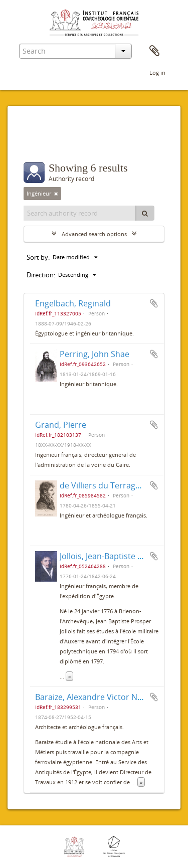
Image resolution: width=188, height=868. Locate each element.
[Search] (145, 213)
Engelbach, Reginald (73, 303)
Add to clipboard (154, 303)
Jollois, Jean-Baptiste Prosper (114, 556)
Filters (45, 142)
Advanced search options (94, 234)
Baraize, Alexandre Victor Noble (95, 697)
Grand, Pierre (61, 425)
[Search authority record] (80, 213)
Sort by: (38, 257)
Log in (157, 72)
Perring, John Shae (95, 354)
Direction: (41, 275)
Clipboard (154, 51)
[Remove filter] (56, 194)
